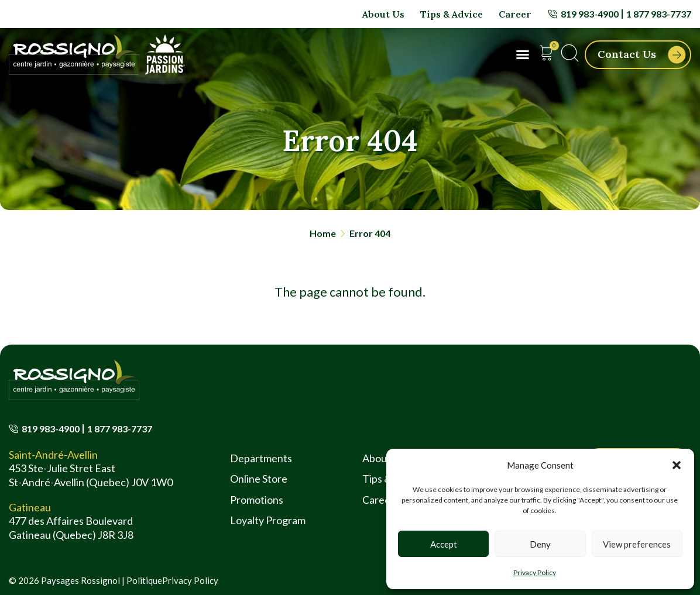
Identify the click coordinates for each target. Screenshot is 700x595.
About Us (383, 14)
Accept (444, 544)
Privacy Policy (535, 572)
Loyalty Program (268, 520)
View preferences (637, 544)
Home (323, 233)
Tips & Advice (452, 14)
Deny (540, 544)
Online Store (259, 479)
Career (515, 14)
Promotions (257, 500)
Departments (261, 458)
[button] (677, 465)
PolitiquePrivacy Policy (172, 580)
